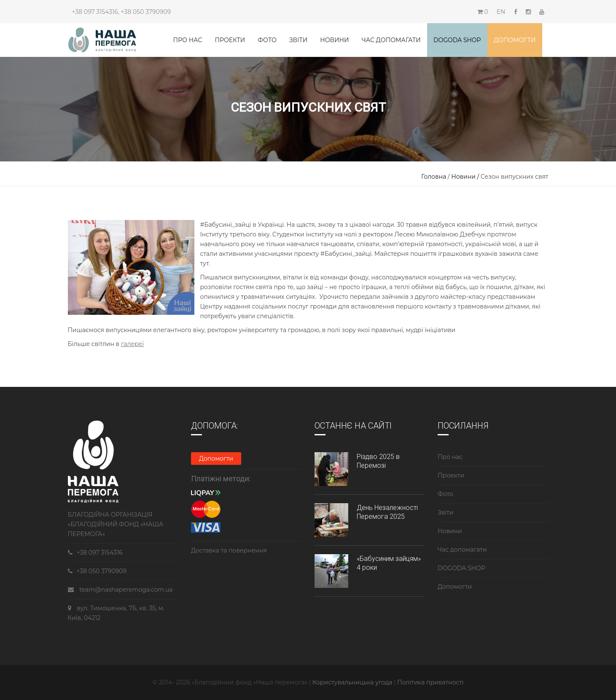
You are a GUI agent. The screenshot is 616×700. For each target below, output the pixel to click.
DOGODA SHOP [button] (457, 40)
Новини (334, 40)
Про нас (188, 40)
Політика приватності (430, 682)
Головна (434, 177)
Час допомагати (391, 40)
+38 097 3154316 (95, 12)
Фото (267, 40)
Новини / (466, 177)
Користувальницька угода (353, 682)
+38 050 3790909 (146, 12)
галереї (132, 344)
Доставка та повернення (229, 550)
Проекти (230, 40)
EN (501, 12)
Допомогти (515, 40)
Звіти (298, 40)
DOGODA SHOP (461, 568)
